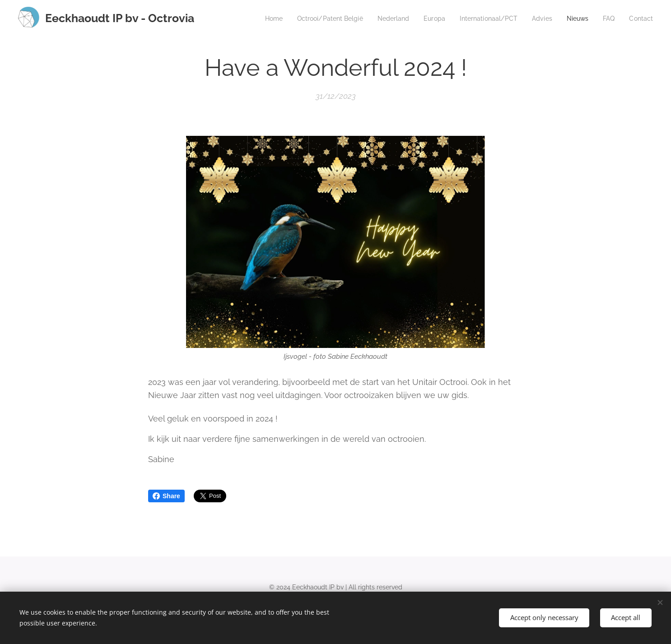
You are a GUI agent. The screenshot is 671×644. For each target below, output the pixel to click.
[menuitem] (254, 19)
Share (166, 496)
